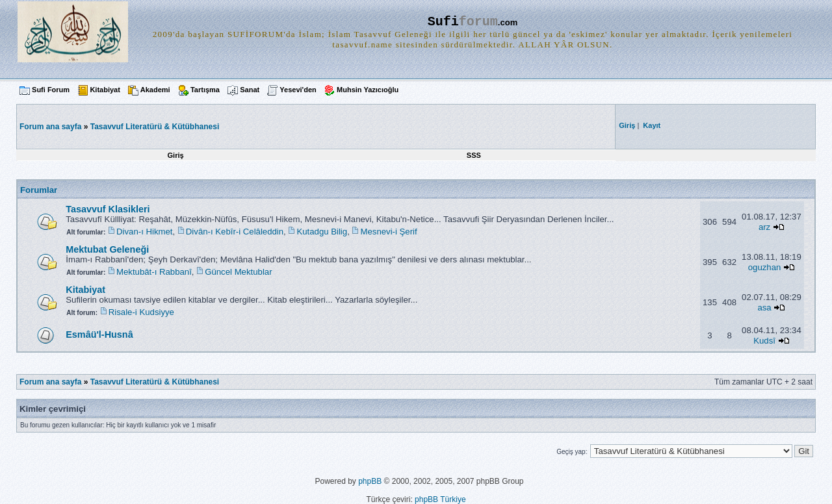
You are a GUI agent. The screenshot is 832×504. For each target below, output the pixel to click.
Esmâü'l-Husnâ (99, 334)
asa (764, 308)
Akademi (155, 90)
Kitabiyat (105, 90)
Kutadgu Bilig (322, 232)
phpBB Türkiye (440, 499)
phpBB (370, 481)
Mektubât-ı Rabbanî (154, 272)
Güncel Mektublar (238, 272)
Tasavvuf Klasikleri (108, 209)
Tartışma (205, 90)
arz (764, 227)
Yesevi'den (298, 90)
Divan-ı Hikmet (144, 232)
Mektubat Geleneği (107, 249)
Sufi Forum (51, 90)
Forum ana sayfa (50, 382)
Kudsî (764, 341)
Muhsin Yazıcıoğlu (368, 90)
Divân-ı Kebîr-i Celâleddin (235, 232)
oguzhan (765, 267)
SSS (474, 155)
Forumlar (39, 190)
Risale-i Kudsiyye (141, 312)
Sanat (250, 90)
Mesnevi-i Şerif (388, 232)
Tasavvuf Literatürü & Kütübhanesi (155, 127)
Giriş (176, 155)
